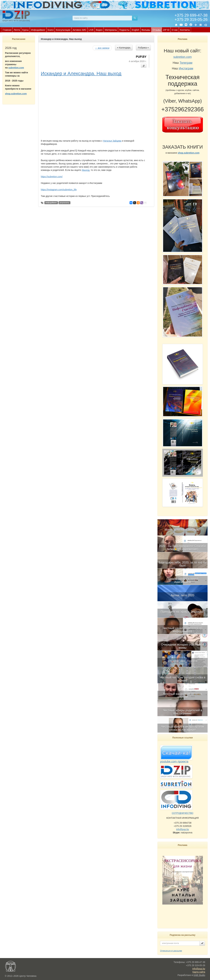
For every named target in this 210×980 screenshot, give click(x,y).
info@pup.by (183, 829)
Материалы (111, 30)
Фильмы (146, 30)
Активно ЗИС (80, 30)
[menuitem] (7, 30)
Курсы (25, 30)
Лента (17, 30)
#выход (86, 170)
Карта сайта (199, 972)
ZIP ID (166, 30)
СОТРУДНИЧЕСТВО (183, 813)
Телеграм (186, 63)
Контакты (185, 30)
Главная (7, 30)
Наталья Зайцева (112, 141)
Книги (51, 30)
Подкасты (124, 30)
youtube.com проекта (174, 761)
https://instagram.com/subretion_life (59, 190)
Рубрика (143, 48)
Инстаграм (186, 68)
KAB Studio (199, 975)
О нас (175, 30)
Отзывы (157, 30)
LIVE (91, 30)
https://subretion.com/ (52, 177)
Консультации (63, 30)
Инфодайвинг (38, 30)
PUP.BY (141, 57)
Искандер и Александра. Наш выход (81, 73)
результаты (64, 203)
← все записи (102, 48)
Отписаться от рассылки (171, 951)
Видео (99, 30)
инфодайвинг (51, 203)
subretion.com (16, 68)
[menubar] (96, 30)
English (136, 30)
